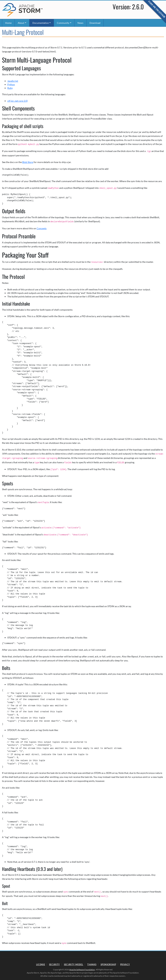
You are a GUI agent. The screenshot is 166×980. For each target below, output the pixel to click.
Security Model (74, 964)
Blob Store (28, 162)
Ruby (10, 88)
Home (8, 23)
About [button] (21, 23)
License (41, 964)
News (80, 23)
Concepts (42, 228)
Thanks (92, 964)
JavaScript (13, 81)
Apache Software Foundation (82, 970)
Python (11, 84)
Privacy (125, 964)
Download (95, 23)
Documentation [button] (41, 23)
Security (54, 964)
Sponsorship (108, 964)
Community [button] (63, 23)
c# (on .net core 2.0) (17, 101)
